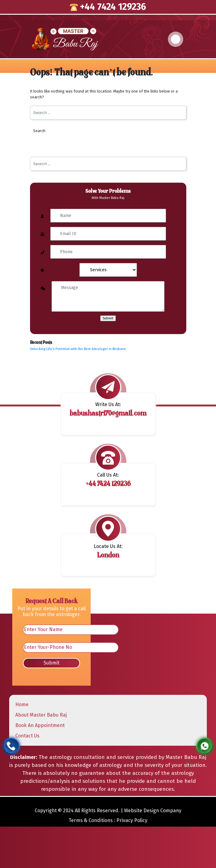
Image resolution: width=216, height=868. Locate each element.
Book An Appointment (40, 725)
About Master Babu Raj (41, 715)
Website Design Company (153, 811)
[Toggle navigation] (176, 39)
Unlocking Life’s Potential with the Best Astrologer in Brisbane (78, 349)
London (108, 556)
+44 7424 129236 (108, 7)
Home (22, 704)
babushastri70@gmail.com (108, 414)
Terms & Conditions (91, 820)
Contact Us (27, 736)
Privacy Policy (132, 820)
